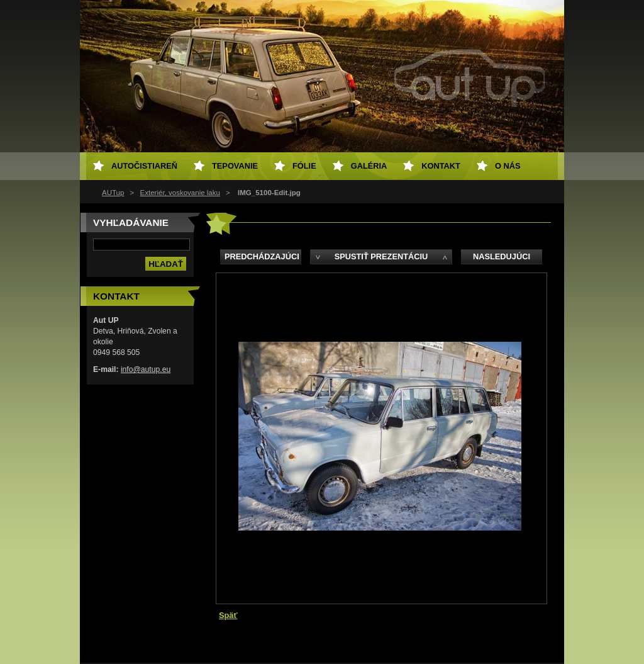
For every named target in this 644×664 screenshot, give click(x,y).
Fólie (304, 166)
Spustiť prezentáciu (381, 256)
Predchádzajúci (262, 256)
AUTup (113, 193)
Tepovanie (235, 166)
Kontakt (441, 166)
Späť (228, 615)
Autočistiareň (144, 166)
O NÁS (508, 166)
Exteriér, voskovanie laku (180, 193)
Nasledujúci (502, 256)
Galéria (369, 166)
